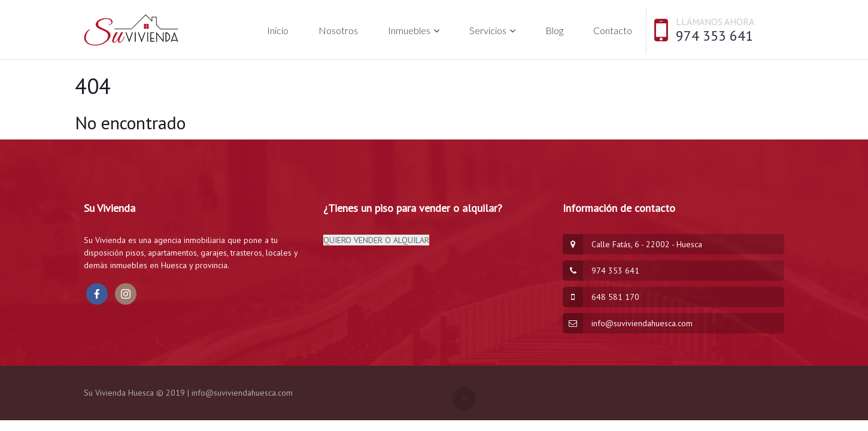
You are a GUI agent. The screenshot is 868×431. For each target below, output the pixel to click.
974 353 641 (714, 36)
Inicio (278, 30)
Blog (554, 30)
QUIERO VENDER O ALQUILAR (376, 240)
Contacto (613, 30)
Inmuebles (409, 30)
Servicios (488, 30)
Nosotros (338, 30)
